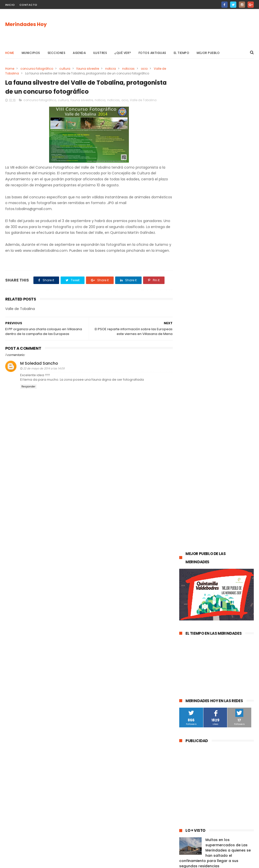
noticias (128, 69)
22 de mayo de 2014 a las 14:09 (44, 375)
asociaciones (229, 595)
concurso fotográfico (37, 69)
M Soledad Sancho (39, 369)
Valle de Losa (192, 558)
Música (214, 558)
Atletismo (209, 586)
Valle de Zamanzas (197, 595)
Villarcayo (189, 512)
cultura (65, 69)
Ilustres (100, 53)
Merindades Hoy (26, 24)
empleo (231, 577)
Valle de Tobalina (143, 100)
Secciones (57, 53)
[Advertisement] (163, 28)
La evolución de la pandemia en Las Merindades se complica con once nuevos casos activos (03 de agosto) (215, 430)
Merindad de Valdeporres (230, 549)
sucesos (241, 503)
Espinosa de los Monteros (202, 531)
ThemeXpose (33, 862)
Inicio (10, 5)
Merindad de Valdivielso (200, 577)
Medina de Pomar (214, 503)
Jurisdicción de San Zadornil (203, 642)
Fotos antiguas (152, 53)
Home (10, 53)
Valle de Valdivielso (197, 669)
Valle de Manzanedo (198, 623)
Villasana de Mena (234, 623)
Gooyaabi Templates (86, 862)
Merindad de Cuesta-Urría (202, 679)
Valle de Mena (214, 512)
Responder (28, 393)
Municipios (31, 53)
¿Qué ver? (123, 53)
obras (200, 549)
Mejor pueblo (208, 53)
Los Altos (189, 632)
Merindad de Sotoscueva (201, 568)
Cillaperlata (237, 688)
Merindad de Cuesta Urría (201, 688)
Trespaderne (216, 605)
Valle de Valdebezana (232, 540)
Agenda (79, 53)
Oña (185, 549)
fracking (188, 614)
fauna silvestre (88, 69)
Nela (230, 697)
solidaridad (190, 605)
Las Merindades (194, 521)
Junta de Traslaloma (198, 660)
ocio (144, 69)
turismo (188, 586)
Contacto (28, 5)
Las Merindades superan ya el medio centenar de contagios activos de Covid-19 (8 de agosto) (228, 401)
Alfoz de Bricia (213, 632)
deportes (235, 531)
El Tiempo (182, 53)
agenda (188, 503)
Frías (236, 605)
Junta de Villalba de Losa (201, 697)
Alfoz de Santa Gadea (199, 651)
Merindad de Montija (216, 614)
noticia (111, 69)
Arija (242, 614)
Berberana (237, 679)
